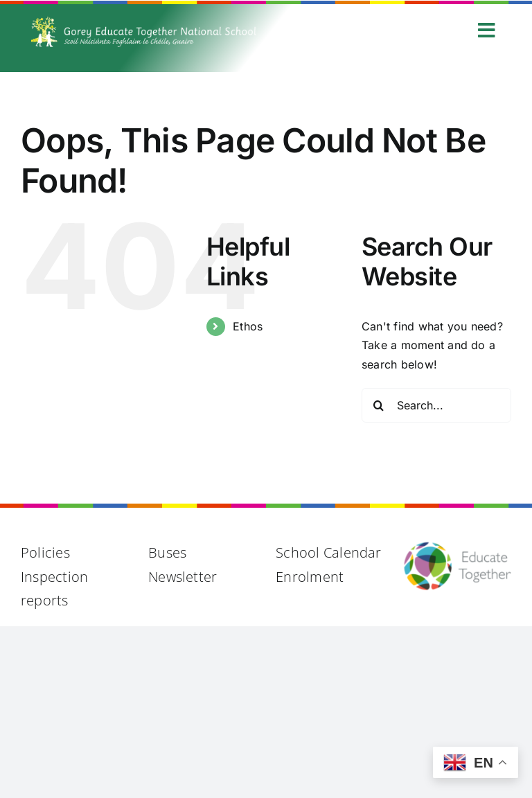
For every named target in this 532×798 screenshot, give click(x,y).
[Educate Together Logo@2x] (457, 547)
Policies (45, 552)
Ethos (248, 326)
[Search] (379, 405)
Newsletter (183, 577)
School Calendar (329, 552)
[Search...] (436, 405)
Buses (167, 552)
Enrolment (310, 577)
